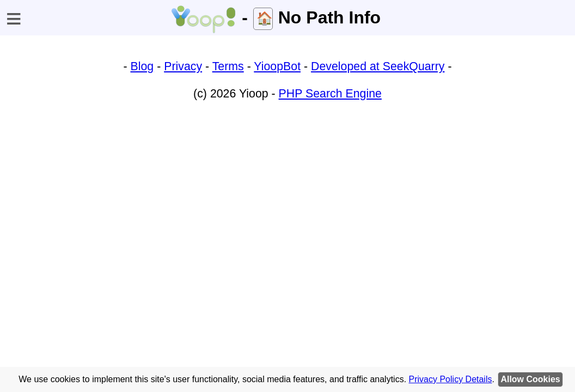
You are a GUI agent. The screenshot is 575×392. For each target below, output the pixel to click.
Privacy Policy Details (451, 379)
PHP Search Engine (330, 94)
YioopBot (277, 66)
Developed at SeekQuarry (378, 66)
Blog (142, 66)
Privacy (183, 66)
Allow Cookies (530, 379)
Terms (228, 66)
